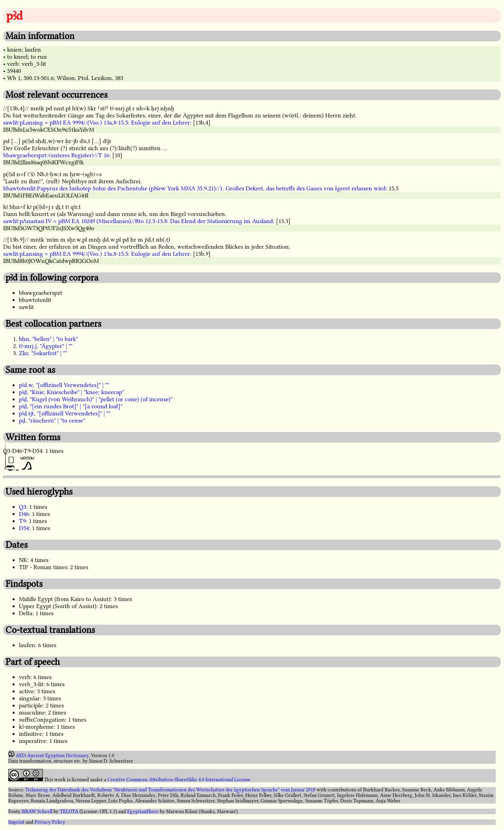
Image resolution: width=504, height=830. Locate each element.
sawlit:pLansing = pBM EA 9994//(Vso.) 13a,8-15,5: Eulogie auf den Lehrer (96, 123)
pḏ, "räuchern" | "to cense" (52, 421)
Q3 (22, 507)
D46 (24, 514)
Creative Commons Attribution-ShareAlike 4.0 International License (179, 780)
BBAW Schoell (37, 811)
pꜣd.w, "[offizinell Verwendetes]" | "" (64, 385)
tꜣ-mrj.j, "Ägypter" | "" (46, 346)
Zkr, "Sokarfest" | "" (43, 353)
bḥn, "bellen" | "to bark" (48, 339)
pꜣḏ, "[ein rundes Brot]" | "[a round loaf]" (71, 406)
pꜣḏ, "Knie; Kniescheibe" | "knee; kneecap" (71, 392)
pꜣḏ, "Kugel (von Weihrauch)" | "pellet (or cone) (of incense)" (96, 399)
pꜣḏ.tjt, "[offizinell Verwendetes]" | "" (65, 413)
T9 (22, 521)
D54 (24, 528)
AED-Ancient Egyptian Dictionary (52, 756)
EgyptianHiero (143, 811)
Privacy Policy (50, 822)
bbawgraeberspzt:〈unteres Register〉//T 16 (56, 155)
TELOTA (69, 811)
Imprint (16, 822)
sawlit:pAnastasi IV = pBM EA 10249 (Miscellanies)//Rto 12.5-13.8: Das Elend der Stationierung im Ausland (138, 221)
